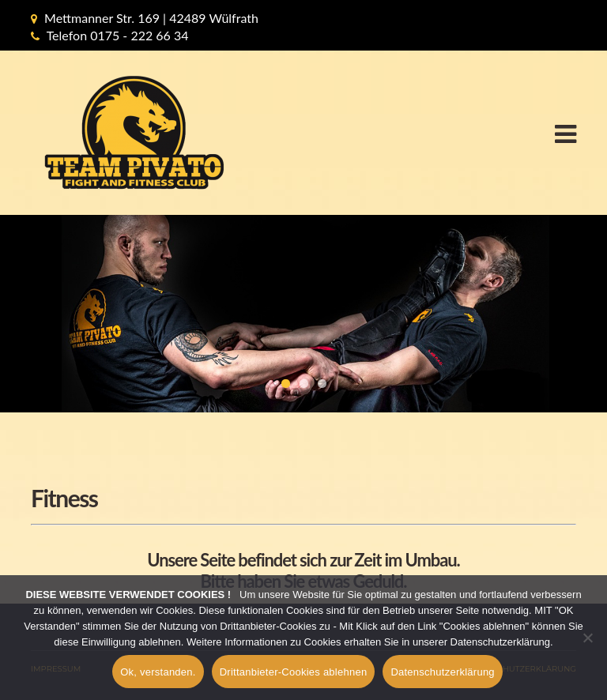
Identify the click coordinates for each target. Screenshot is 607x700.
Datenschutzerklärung (442, 672)
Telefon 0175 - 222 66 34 (118, 35)
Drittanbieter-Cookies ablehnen (294, 672)
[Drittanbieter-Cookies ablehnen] (587, 638)
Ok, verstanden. (158, 672)
